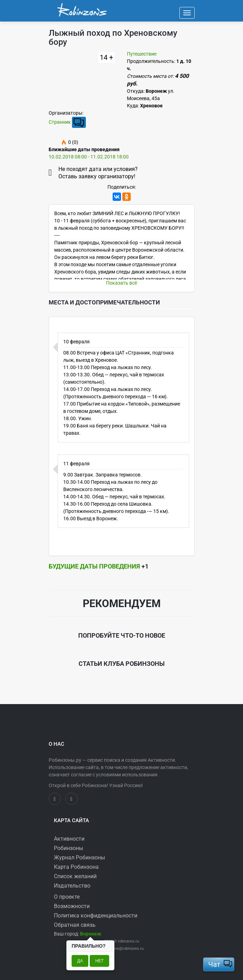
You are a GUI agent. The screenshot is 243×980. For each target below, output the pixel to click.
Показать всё (121, 283)
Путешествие (142, 54)
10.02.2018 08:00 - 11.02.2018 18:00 (89, 157)
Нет (99, 961)
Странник (60, 122)
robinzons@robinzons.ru (123, 949)
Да (80, 961)
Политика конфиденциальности (96, 916)
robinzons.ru (128, 941)
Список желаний (75, 876)
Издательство (72, 886)
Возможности (72, 906)
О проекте (67, 897)
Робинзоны (68, 848)
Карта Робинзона (76, 867)
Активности (69, 839)
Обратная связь (75, 925)
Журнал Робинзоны (79, 857)
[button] (91, 934)
